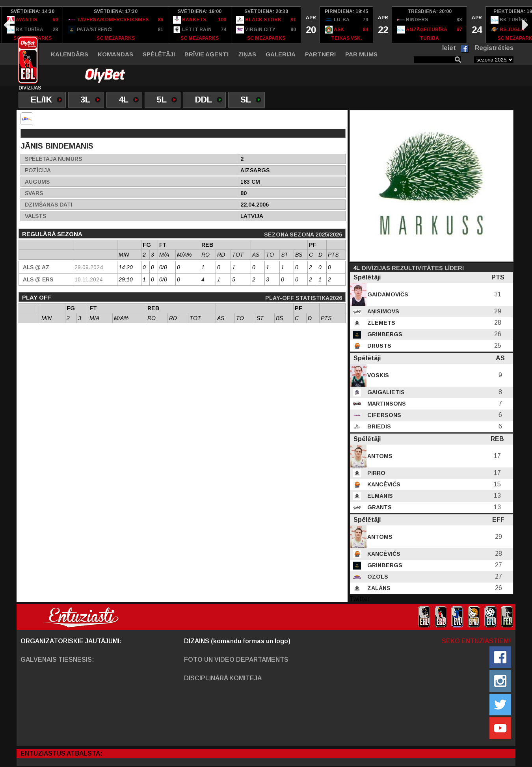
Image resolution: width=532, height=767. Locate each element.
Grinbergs (384, 334)
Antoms (379, 456)
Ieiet (449, 48)
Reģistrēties (494, 48)
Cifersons (383, 415)
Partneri (320, 54)
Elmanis (379, 496)
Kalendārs (70, 54)
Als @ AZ (36, 267)
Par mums (361, 54)
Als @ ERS (38, 279)
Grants (379, 507)
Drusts (379, 346)
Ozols (377, 577)
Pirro (376, 473)
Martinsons (386, 404)
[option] (33, 25)
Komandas (115, 54)
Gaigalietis (385, 392)
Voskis (377, 375)
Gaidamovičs (387, 294)
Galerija (281, 54)
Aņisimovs (382, 311)
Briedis (378, 426)
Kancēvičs (383, 484)
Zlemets (380, 323)
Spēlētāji (159, 54)
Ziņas (247, 54)
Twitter (360, 599)
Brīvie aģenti (206, 54)
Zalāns (378, 588)
